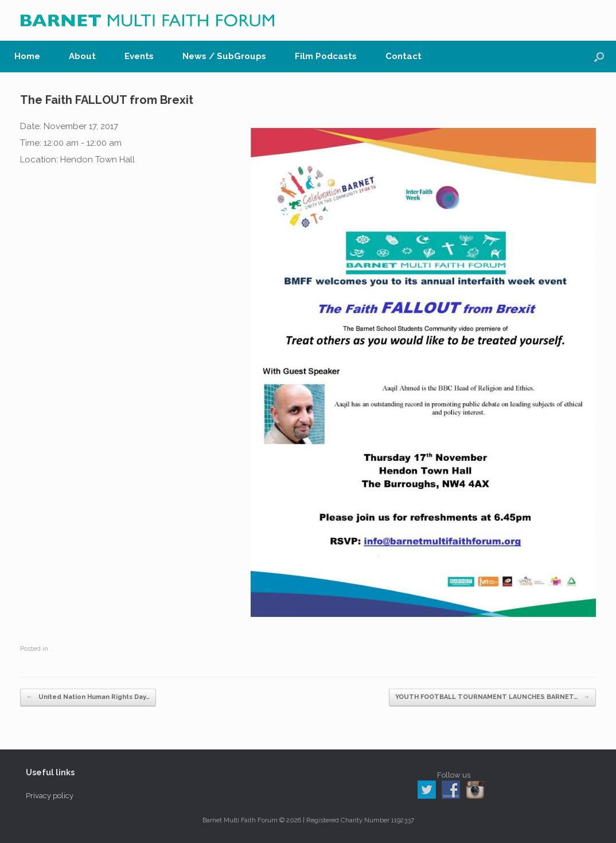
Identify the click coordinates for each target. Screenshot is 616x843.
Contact (403, 56)
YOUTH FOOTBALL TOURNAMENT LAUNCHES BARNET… (492, 698)
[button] (599, 57)
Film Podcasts (326, 56)
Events (139, 56)
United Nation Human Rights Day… (88, 698)
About (82, 56)
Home (27, 56)
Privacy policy (50, 796)
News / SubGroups (224, 56)
